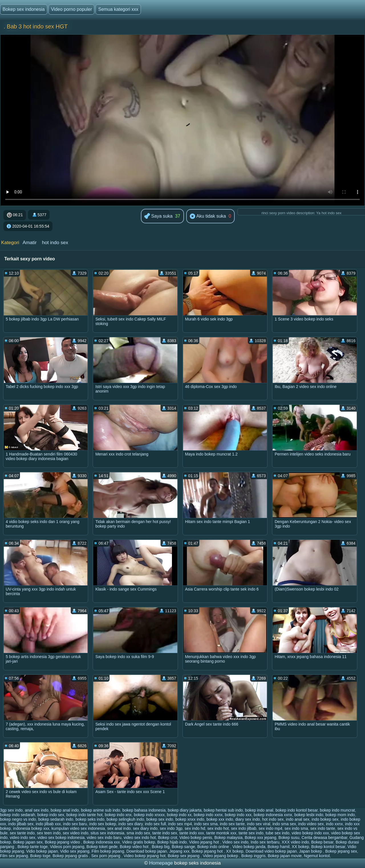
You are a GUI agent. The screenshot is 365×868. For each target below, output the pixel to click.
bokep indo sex (51, 815)
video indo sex (23, 838)
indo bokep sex (325, 819)
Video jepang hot (205, 842)
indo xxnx (334, 824)
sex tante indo (22, 833)
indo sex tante (232, 824)
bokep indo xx (179, 815)
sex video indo (76, 833)
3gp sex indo (11, 810)
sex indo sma (296, 828)
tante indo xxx (192, 833)
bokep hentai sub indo (223, 810)
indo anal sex (298, 819)
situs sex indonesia (108, 833)
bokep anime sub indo (101, 810)
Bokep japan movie (285, 856)
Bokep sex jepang (184, 856)
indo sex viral (259, 824)
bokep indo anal (259, 810)
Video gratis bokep (139, 842)
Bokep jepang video (63, 842)
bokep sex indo (160, 819)
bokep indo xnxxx (149, 815)
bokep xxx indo (220, 819)
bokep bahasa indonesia (144, 810)
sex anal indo (119, 828)
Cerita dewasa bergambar (325, 838)
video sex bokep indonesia (61, 838)
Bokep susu (289, 838)
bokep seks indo (90, 819)
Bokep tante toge (33, 847)
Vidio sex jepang (75, 851)
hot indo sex (55, 243)
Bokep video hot (135, 847)
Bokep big (161, 847)
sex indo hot (218, 828)
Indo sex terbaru (265, 842)
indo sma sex (284, 824)
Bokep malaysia (229, 838)
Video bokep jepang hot (145, 856)
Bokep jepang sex (341, 851)
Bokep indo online (214, 847)
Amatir (30, 243)
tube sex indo (278, 833)
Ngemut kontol (317, 856)
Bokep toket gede (102, 847)
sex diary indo (145, 828)
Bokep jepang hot (208, 851)
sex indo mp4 (270, 828)
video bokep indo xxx (310, 833)
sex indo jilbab (244, 828)
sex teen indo (49, 833)
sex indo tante (323, 828)
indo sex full (155, 824)
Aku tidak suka (208, 217)
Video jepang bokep (221, 856)
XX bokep (300, 847)
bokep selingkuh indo (125, 819)
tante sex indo (251, 833)
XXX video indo (295, 842)
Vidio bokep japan (42, 851)
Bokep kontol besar (328, 847)
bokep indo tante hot (85, 815)
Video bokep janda (249, 847)
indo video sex (311, 824)
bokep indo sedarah (18, 815)
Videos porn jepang (67, 847)
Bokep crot (168, 838)
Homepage (161, 863)
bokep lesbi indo (309, 815)
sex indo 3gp (171, 828)
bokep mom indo (340, 815)
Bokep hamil (278, 847)
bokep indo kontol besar (297, 810)
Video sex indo (235, 842)
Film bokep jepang (108, 851)
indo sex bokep (103, 824)
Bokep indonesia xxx (102, 842)
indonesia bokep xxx (31, 828)
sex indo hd (195, 828)
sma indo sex (138, 833)
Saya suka (158, 216)
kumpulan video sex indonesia (78, 828)
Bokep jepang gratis (71, 856)
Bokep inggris (253, 856)
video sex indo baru (104, 838)
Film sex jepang (14, 856)
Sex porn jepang (106, 856)
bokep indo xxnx (208, 815)
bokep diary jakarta (185, 810)
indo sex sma (206, 824)
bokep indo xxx (238, 815)
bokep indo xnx (118, 815)
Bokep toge (40, 856)
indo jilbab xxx (48, 824)
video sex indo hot (140, 838)
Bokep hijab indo (172, 842)
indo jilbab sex (21, 824)
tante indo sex (165, 833)
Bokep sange (183, 847)
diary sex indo (248, 819)
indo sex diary (130, 824)
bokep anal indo (65, 810)
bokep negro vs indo (18, 819)
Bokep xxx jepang (260, 838)
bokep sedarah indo (56, 819)
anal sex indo (37, 810)
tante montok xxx (221, 833)
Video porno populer (72, 9)
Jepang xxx (179, 851)
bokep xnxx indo (190, 819)
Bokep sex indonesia (24, 9)
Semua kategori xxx (118, 9)
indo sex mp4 (180, 824)
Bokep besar (322, 842)
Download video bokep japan (271, 851)
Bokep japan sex (28, 842)
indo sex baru (75, 824)
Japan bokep (311, 851)
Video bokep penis (196, 838)
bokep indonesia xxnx (273, 815)
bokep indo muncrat (337, 810)
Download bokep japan (147, 851)
